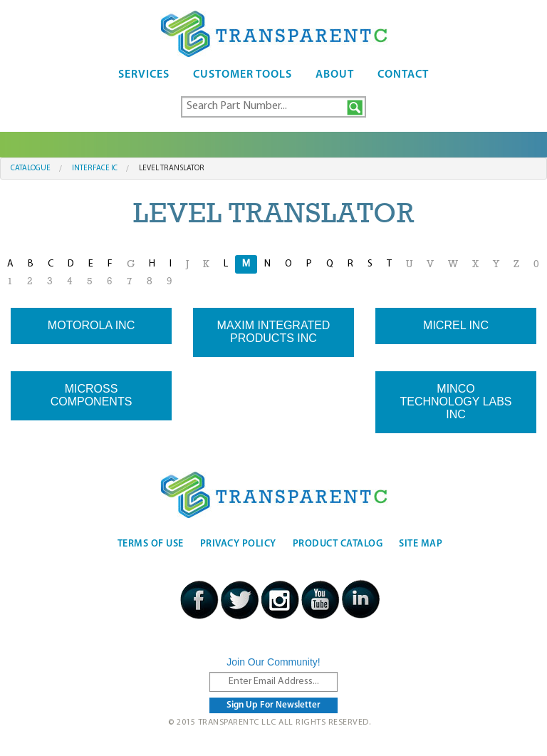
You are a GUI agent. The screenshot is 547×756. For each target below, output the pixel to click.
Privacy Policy (238, 544)
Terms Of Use (151, 544)
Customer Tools (243, 75)
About (335, 75)
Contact (403, 75)
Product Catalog (338, 544)
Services (144, 75)
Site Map (421, 544)
